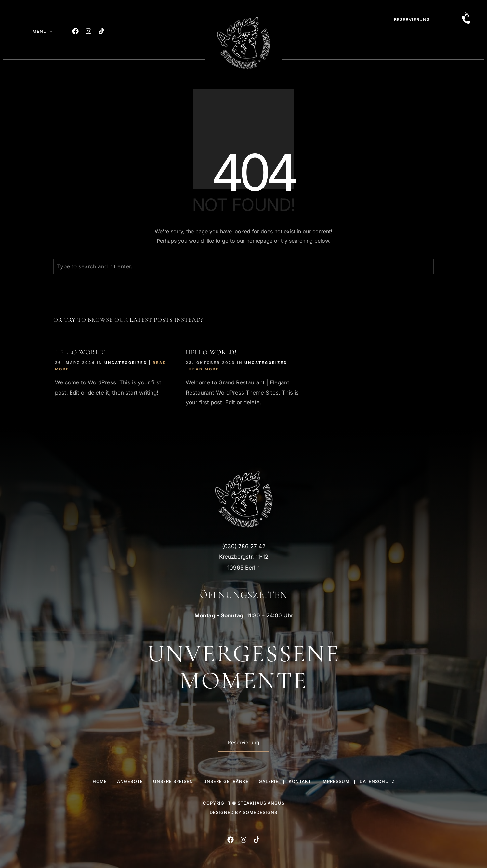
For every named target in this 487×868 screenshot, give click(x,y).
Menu (40, 31)
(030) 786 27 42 (244, 546)
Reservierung (412, 19)
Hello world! (80, 352)
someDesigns (260, 812)
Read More (204, 369)
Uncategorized (126, 363)
